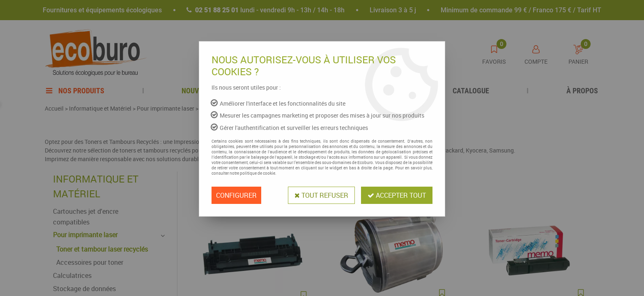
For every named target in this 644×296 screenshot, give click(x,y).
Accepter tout (397, 195)
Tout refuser (321, 195)
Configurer (236, 195)
